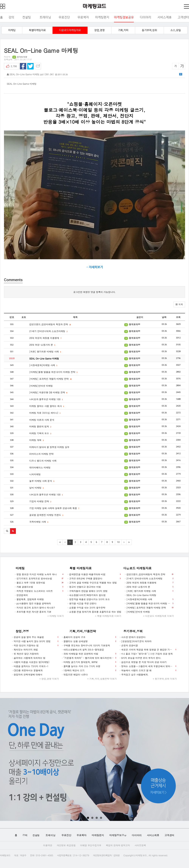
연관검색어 (21, 595)
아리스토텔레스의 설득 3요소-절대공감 (83, 649)
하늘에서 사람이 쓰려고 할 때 (148, 670)
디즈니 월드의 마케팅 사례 (43, 461)
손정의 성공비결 (129, 645)
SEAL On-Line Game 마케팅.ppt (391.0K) (94, 74)
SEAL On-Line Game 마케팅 (44, 358)
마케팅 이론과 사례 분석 (42, 420)
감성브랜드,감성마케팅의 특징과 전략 (50, 324)
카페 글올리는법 (39, 587)
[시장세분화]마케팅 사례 (43, 365)
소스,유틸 (176, 30)
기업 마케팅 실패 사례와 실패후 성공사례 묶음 (54, 508)
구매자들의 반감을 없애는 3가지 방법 (88, 591)
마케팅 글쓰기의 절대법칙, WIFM (89, 662)
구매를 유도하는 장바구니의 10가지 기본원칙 (86, 645)
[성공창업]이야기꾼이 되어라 (136, 641)
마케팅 (12, 30)
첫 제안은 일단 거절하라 (25, 654)
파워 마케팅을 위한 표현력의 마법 (89, 654)
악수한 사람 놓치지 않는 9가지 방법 (35, 641)
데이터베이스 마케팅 (40, 467)
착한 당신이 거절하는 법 (35, 645)
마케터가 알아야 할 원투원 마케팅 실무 (49, 447)
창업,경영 (100, 30)
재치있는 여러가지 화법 (25, 649)
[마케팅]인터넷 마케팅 (41, 386)
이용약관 (48, 845)
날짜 (164, 317)
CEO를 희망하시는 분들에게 (27, 670)
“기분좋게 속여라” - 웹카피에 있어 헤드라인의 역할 (89, 658)
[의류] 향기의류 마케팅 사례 (45, 351)
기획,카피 (123, 30)
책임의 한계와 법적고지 (118, 845)
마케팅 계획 (36, 440)
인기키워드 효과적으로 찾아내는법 (39, 578)
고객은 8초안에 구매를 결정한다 (94, 578)
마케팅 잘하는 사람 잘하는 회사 (47, 406)
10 (118, 542)
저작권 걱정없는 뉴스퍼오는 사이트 (39, 591)
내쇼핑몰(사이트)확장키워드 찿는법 (87, 595)
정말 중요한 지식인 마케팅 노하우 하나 (39, 574)
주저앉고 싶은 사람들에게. (134, 674)
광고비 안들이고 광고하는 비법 (84, 587)
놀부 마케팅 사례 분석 (42, 481)
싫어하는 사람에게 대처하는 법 (29, 658)
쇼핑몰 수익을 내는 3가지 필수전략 (86, 608)
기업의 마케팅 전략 (40, 501)
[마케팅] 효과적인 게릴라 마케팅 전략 (50, 379)
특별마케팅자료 (37, 30)
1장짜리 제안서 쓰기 (89, 670)
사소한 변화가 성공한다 (133, 637)
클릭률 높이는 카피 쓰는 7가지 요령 (89, 666)
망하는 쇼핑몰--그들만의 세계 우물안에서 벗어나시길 (148, 666)
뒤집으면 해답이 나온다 (75, 674)
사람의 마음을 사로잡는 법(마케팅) (31, 662)
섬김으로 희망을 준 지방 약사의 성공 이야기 (143, 662)
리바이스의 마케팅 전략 (41, 454)
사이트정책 (140, 845)
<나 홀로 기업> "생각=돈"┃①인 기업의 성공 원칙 (146, 654)
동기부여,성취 (149, 30)
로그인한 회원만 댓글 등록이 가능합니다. (95, 292)
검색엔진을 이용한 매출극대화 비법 (94, 574)
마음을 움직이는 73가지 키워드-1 (30, 666)
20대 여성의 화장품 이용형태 (45, 338)
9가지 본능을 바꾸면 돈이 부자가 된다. (141, 658)
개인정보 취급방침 (66, 845)
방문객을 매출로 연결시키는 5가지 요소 (89, 599)
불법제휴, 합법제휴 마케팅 (29, 599)
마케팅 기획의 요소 (40, 433)
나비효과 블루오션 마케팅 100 (46, 399)
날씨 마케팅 (36, 488)
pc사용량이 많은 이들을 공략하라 (33, 603)
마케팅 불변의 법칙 (40, 426)
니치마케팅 (35, 474)
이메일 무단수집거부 (91, 845)
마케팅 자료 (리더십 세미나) (45, 413)
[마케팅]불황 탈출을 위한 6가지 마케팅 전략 (53, 372)
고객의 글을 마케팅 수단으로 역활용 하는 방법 (92, 583)
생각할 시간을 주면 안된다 (82, 603)
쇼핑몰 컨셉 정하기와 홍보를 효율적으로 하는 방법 (94, 612)
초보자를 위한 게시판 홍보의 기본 (33, 612)
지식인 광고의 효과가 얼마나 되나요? (35, 608)
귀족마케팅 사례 (39, 522)
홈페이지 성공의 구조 (89, 637)
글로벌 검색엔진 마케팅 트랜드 (46, 515)
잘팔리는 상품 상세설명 (89, 641)
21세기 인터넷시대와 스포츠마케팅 (48, 331)
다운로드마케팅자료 (70, 30)
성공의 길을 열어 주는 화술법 (35, 637)
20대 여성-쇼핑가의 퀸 (42, 345)
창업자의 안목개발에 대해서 (27, 674)
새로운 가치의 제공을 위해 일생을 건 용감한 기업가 (148, 650)
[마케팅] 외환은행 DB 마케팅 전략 (48, 392)
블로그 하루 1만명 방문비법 (39, 583)
